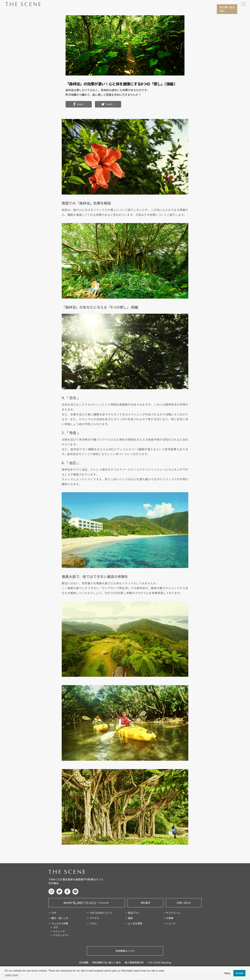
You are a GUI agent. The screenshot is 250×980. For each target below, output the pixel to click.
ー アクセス (93, 918)
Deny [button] (227, 973)
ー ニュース (169, 923)
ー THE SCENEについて (100, 913)
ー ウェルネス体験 (58, 923)
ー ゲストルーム (172, 913)
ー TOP (52, 913)
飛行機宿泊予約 (227, 9)
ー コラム (92, 923)
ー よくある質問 (134, 923)
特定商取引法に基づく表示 (107, 962)
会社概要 (84, 962)
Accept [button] (239, 973)
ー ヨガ (54, 927)
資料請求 (145, 903)
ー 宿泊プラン (132, 913)
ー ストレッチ (58, 931)
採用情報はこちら (125, 951)
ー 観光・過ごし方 (58, 918)
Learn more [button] (12, 975)
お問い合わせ (184, 903)
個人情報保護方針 (134, 962)
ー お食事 (168, 918)
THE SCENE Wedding (159, 962)
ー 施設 (129, 918)
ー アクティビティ (60, 935)
